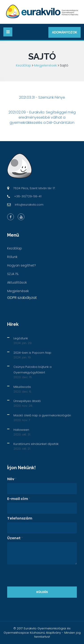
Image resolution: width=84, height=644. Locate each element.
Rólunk (12, 257)
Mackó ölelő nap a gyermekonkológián (42, 415)
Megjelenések (45, 65)
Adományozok (65, 32)
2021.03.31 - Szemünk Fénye (42, 97)
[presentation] (41, 575)
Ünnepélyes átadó (27, 401)
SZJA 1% (13, 274)
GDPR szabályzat (22, 298)
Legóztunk (21, 338)
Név (12, 479)
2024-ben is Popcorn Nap (32, 353)
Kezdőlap (24, 65)
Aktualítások (17, 282)
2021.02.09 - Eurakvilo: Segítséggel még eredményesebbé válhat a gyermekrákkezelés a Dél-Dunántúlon (42, 117)
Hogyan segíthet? (22, 265)
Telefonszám (20, 518)
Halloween (21, 430)
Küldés (42, 592)
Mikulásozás (22, 387)
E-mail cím (19, 499)
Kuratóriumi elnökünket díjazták (36, 444)
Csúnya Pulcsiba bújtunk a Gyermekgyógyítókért (32, 370)
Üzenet (15, 538)
